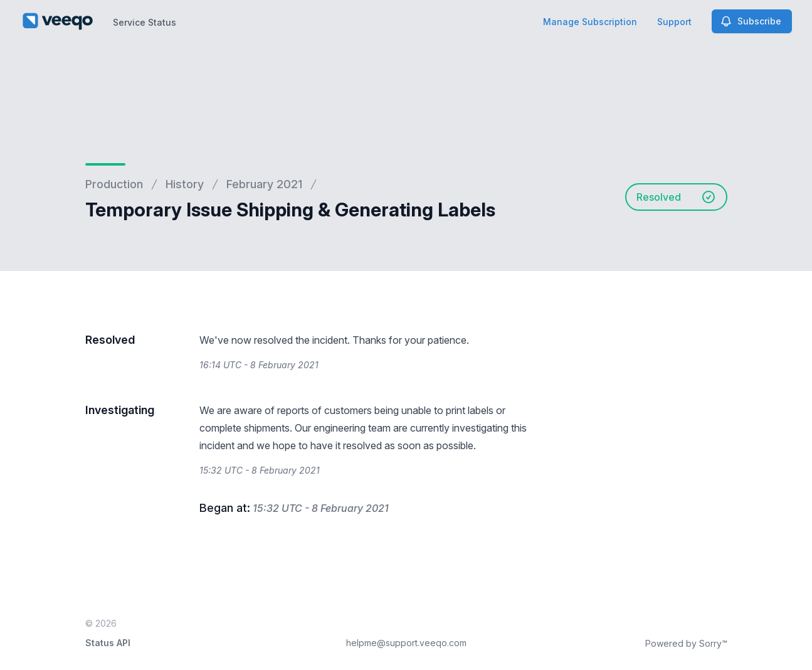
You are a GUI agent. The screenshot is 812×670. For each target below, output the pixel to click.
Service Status (145, 22)
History (185, 184)
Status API (108, 643)
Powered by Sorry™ (686, 643)
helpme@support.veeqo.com (406, 643)
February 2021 (264, 184)
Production (114, 184)
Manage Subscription (590, 22)
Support (674, 22)
